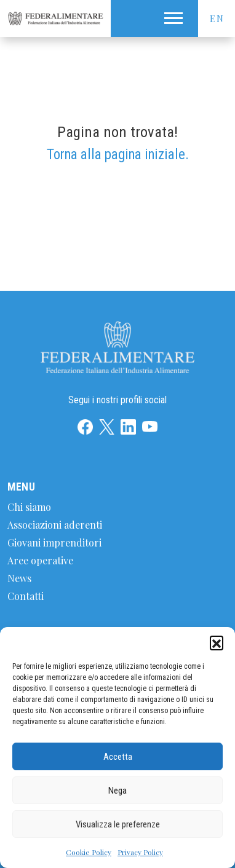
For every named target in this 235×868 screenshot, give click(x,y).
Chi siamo (29, 507)
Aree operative (40, 560)
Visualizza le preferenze (118, 824)
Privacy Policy (140, 852)
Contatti (26, 596)
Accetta (118, 757)
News (19, 578)
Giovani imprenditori (54, 542)
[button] (217, 642)
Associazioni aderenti (55, 525)
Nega (117, 791)
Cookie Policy (89, 852)
